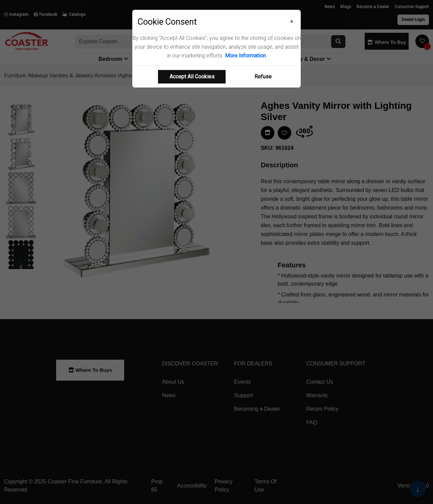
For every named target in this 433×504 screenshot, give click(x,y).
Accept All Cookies (192, 77)
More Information (245, 56)
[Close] (292, 22)
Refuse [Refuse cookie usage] (263, 77)
